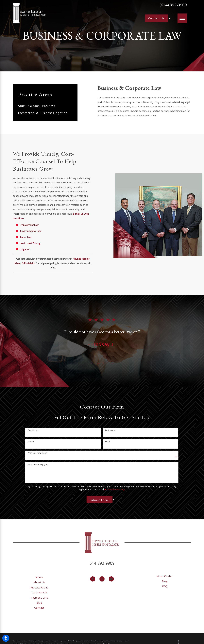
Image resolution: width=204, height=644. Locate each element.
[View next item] (112, 363)
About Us (39, 582)
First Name (33, 430)
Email (108, 442)
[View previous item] (92, 363)
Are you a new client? (37, 453)
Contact (39, 608)
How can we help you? (38, 465)
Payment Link (39, 597)
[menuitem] (45, 106)
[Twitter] (102, 579)
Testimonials (39, 592)
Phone (31, 442)
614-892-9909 (102, 563)
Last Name (110, 430)
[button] (6, 638)
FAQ (165, 586)
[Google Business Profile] (111, 579)
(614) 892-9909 (173, 5)
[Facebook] (93, 579)
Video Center (165, 576)
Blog (39, 602)
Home (39, 577)
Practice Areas (39, 587)
